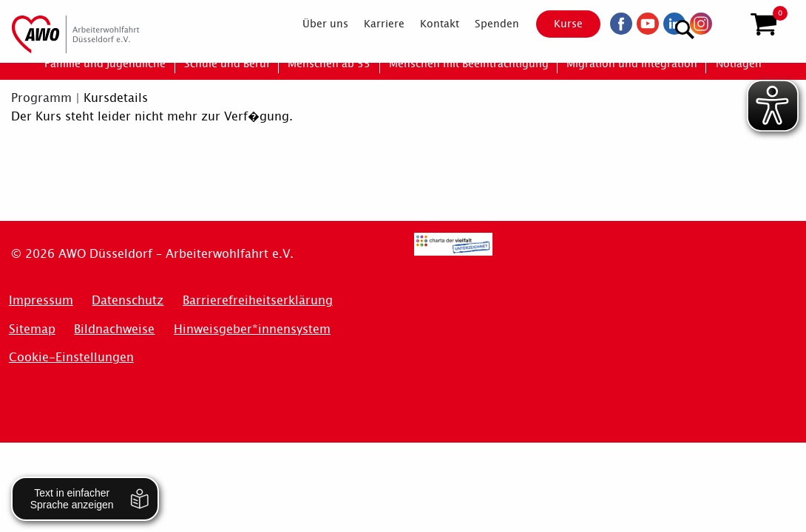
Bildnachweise (114, 329)
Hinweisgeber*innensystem (252, 329)
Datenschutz (128, 300)
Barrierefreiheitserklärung (258, 300)
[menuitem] (312, 24)
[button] (763, 24)
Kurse (556, 24)
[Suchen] (727, 23)
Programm (41, 98)
